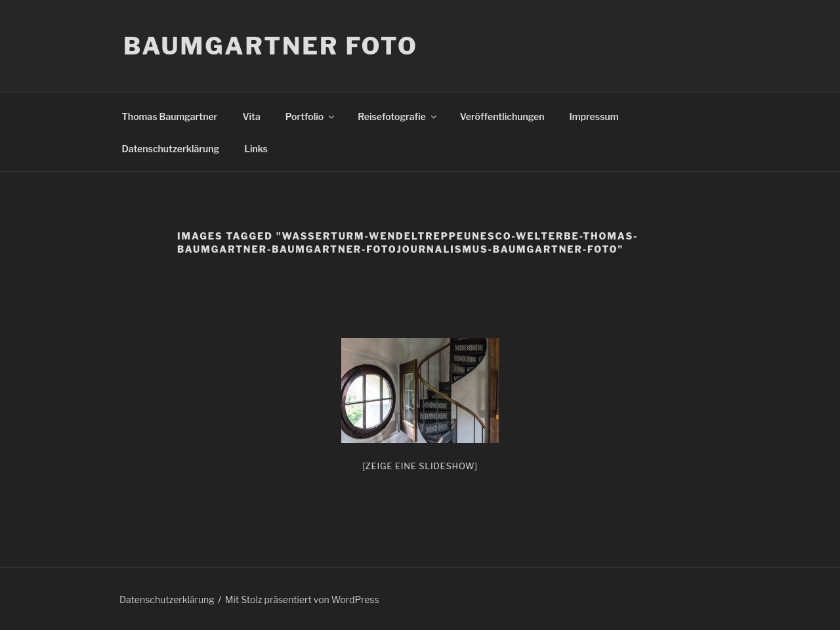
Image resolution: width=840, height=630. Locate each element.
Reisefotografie (398, 116)
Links (256, 149)
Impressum (594, 116)
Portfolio (311, 116)
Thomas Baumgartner (170, 116)
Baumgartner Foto (271, 46)
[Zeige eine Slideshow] (420, 466)
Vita (251, 116)
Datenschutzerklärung (171, 149)
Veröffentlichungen (502, 116)
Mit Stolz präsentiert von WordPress (302, 599)
